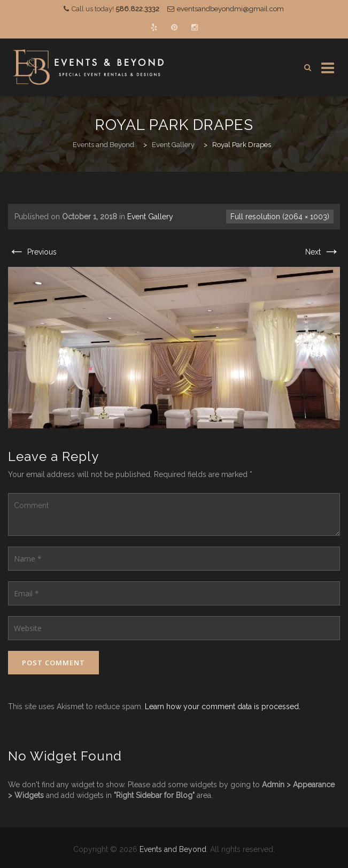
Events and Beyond (173, 849)
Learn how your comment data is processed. (223, 706)
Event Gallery (150, 217)
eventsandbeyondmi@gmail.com (230, 9)
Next (323, 252)
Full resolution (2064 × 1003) (280, 217)
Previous (32, 252)
